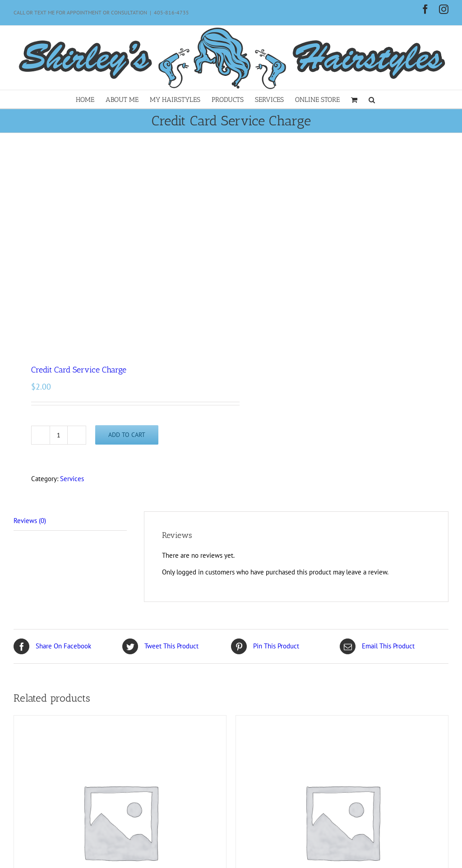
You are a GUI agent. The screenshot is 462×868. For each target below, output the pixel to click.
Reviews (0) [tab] (30, 521)
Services (72, 479)
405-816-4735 (171, 12)
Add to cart (127, 435)
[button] (372, 99)
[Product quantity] (59, 435)
